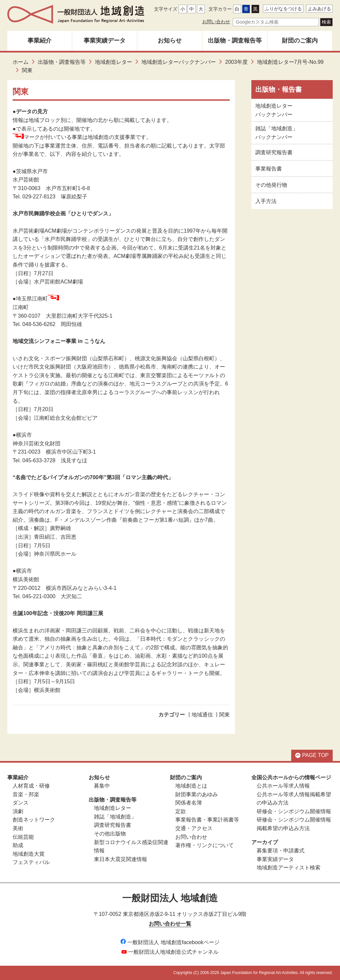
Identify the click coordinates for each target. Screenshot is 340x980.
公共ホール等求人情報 (283, 786)
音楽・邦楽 (26, 794)
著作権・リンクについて (205, 845)
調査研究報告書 (274, 152)
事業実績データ (105, 41)
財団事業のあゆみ (197, 794)
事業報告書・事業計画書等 (207, 820)
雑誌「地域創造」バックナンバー (277, 133)
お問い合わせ (216, 22)
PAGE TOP (312, 755)
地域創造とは (191, 786)
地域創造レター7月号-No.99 (290, 62)
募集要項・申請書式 (281, 851)
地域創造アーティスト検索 (289, 868)
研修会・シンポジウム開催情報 (294, 811)
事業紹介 (40, 41)
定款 (181, 811)
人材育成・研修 (31, 786)
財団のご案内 (300, 41)
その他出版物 (110, 834)
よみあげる (319, 9)
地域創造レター (114, 62)
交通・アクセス (194, 828)
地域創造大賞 (29, 854)
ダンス (21, 803)
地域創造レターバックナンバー (179, 62)
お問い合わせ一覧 (170, 924)
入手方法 (266, 201)
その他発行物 (271, 185)
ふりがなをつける (283, 9)
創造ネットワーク (34, 820)
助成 (18, 845)
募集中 (102, 786)
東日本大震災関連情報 (121, 859)
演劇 (18, 811)
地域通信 (202, 715)
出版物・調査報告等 (235, 41)
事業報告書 (269, 169)
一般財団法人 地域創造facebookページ (170, 942)
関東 (224, 715)
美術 (18, 828)
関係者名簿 (189, 803)
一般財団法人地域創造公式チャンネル (170, 952)
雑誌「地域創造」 (115, 817)
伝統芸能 (23, 837)
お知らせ (170, 41)
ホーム (21, 62)
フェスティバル (31, 862)
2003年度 (236, 62)
